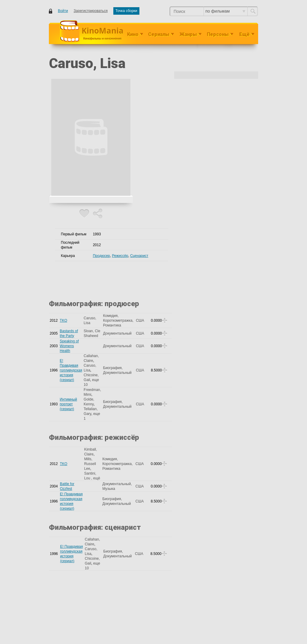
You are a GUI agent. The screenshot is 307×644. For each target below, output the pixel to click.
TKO (63, 321)
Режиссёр (120, 256)
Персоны (218, 34)
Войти (63, 11)
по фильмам (225, 11)
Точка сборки (126, 11)
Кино (133, 34)
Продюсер (101, 256)
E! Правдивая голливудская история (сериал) (71, 370)
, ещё (96, 478)
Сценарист (139, 256)
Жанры (188, 34)
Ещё (244, 34)
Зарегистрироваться (91, 11)
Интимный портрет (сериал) (68, 404)
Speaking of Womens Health (69, 346)
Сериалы (159, 34)
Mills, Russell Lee (90, 464)
